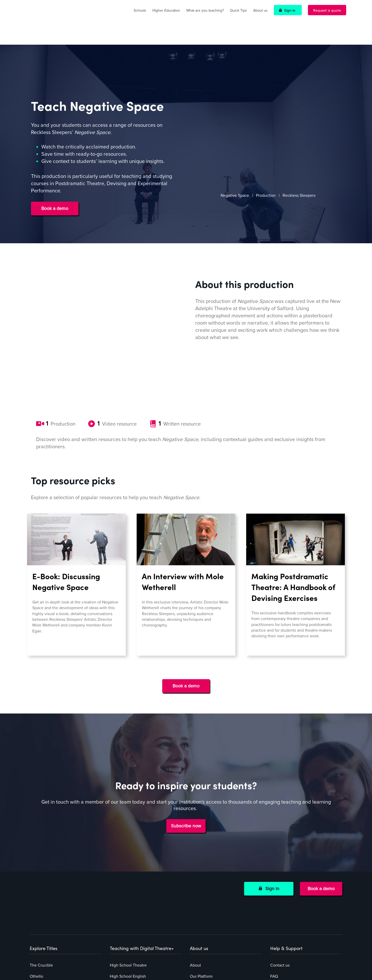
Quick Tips (238, 10)
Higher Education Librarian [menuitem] (134, 914)
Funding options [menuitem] (205, 892)
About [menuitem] (195, 859)
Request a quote (327, 10)
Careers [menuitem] (197, 936)
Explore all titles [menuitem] (44, 914)
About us (260, 10)
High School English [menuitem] (128, 870)
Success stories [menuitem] (204, 903)
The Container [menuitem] (43, 903)
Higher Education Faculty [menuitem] (133, 903)
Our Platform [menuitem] (201, 870)
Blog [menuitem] (194, 925)
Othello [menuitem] (36, 870)
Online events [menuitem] (203, 914)
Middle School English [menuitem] (130, 892)
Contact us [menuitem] (280, 859)
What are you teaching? (205, 10)
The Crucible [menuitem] (41, 859)
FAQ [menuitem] (274, 870)
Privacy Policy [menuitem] (283, 881)
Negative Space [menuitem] (44, 892)
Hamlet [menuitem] (36, 881)
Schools (140, 10)
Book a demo (55, 191)
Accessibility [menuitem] (282, 914)
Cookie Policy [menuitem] (283, 903)
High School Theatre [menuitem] (128, 859)
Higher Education (166, 10)
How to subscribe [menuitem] (206, 881)
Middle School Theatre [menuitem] (130, 881)
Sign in (290, 10)
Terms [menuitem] (276, 892)
